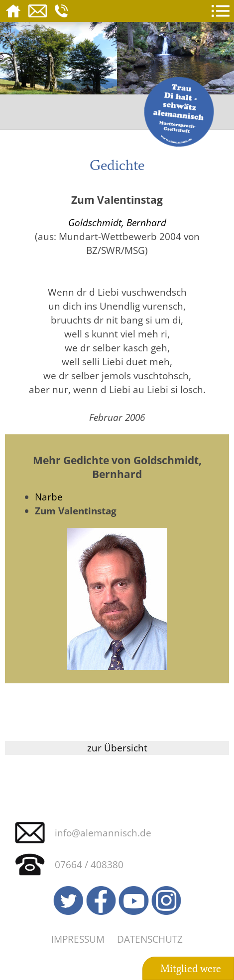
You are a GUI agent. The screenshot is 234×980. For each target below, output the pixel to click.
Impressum (78, 939)
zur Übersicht (117, 748)
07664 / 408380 (89, 864)
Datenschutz (150, 939)
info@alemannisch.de (103, 833)
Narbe (49, 497)
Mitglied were (191, 969)
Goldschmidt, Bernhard (117, 222)
